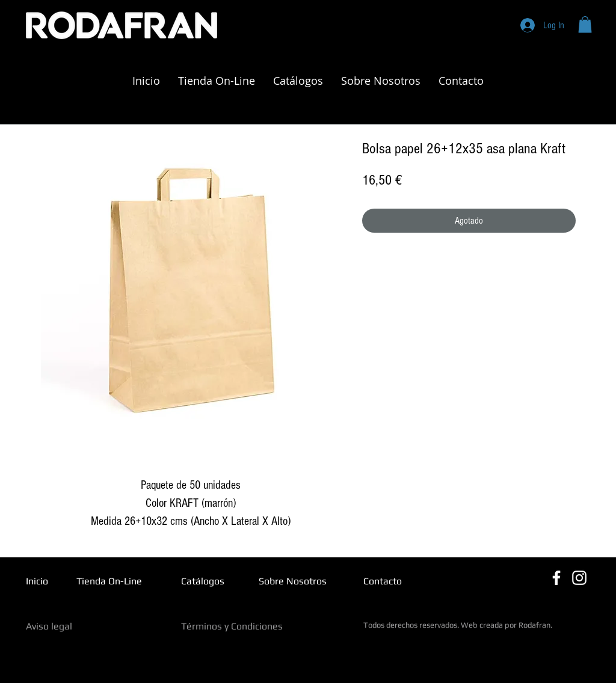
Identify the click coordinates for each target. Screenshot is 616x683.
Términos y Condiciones (232, 626)
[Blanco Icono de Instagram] (579, 578)
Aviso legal (49, 626)
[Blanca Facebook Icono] (556, 578)
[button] (585, 24)
